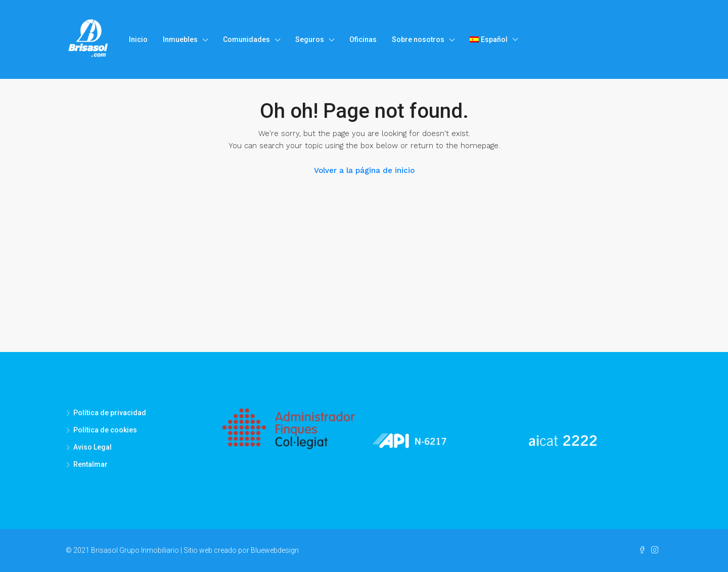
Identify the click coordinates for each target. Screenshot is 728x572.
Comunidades (246, 39)
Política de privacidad (110, 413)
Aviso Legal (93, 447)
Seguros (310, 39)
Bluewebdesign (275, 550)
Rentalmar (90, 464)
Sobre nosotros (418, 39)
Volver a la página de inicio (364, 170)
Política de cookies (105, 430)
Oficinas (363, 39)
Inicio (138, 39)
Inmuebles (180, 39)
